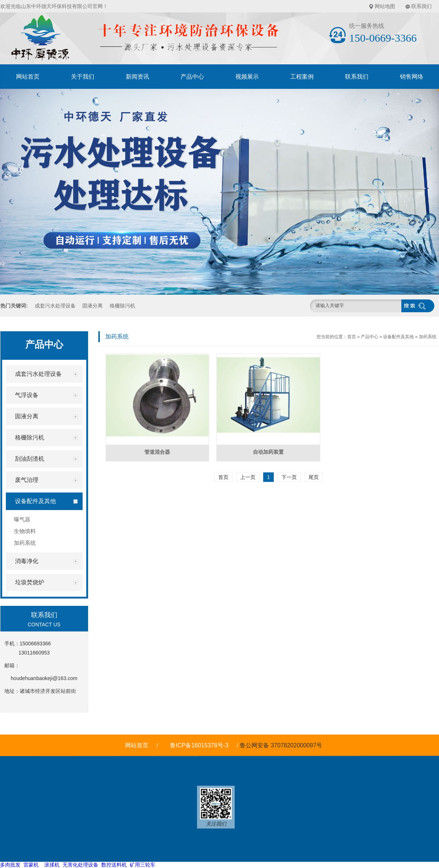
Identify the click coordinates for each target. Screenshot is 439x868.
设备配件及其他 (398, 337)
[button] (171, 290)
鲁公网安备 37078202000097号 (282, 745)
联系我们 (421, 6)
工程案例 (302, 77)
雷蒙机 (31, 865)
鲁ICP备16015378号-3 (199, 745)
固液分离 (92, 306)
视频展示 (247, 77)
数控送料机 (114, 865)
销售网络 (412, 77)
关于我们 (83, 77)
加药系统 (428, 337)
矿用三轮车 (143, 865)
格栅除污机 (122, 306)
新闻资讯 (137, 77)
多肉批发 (10, 865)
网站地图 (385, 6)
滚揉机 (52, 865)
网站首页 (28, 77)
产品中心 (192, 77)
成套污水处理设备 (55, 306)
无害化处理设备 (80, 865)
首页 (352, 337)
